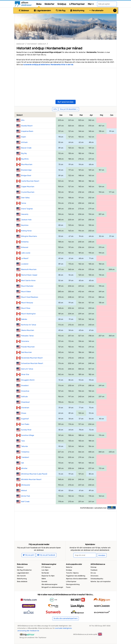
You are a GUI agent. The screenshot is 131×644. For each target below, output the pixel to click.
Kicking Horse (26, 231)
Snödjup (62, 4)
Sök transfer (21, 576)
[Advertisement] (65, 82)
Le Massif (25, 258)
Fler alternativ (96, 11)
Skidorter (49, 4)
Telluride (24, 446)
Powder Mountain (28, 347)
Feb (71, 115)
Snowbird (25, 386)
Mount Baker (26, 292)
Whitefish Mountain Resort (31, 479)
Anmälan (102, 555)
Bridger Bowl (26, 176)
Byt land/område (66, 102)
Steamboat (25, 402)
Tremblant (25, 457)
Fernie (24, 203)
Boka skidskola (22, 582)
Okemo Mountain (28, 330)
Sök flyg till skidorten (24, 570)
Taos (23, 441)
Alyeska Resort (27, 126)
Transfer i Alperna (72, 573)
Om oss (93, 573)
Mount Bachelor (27, 286)
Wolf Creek (25, 502)
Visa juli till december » (69, 109)
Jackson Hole (26, 220)
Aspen (24, 137)
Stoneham (25, 408)
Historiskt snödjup (37, 44)
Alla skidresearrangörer (49, 584)
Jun (112, 115)
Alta (23, 120)
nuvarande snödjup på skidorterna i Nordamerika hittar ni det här (48, 65)
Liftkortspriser (77, 4)
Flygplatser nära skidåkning (76, 576)
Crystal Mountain (28, 192)
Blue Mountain (27, 164)
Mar (81, 115)
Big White (25, 159)
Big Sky (24, 153)
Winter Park (26, 496)
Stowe (24, 413)
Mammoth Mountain (29, 269)
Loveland (25, 264)
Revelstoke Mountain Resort (32, 358)
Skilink (44, 579)
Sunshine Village (28, 435)
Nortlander (45, 573)
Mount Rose (26, 308)
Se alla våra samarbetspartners (66, 618)
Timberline (25, 452)
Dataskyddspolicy (97, 579)
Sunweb (44, 582)
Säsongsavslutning (73, 584)
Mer (91, 4)
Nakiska (24, 319)
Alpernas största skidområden (77, 579)
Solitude (24, 397)
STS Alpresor (46, 567)
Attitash (24, 142)
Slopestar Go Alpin (48, 576)
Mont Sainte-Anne (28, 281)
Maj (101, 115)
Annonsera (94, 576)
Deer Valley (25, 198)
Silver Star (25, 374)
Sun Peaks (25, 424)
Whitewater (26, 485)
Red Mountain (27, 352)
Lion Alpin (45, 570)
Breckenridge (26, 170)
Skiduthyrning (77, 11)
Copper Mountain (28, 187)
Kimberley (25, 242)
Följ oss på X (29, 555)
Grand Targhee (27, 209)
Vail (23, 463)
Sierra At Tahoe (27, 369)
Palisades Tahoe (27, 336)
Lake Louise (26, 253)
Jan (61, 115)
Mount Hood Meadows (30, 297)
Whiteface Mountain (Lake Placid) (34, 474)
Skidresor (24, 11)
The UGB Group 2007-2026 (101, 626)
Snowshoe (25, 391)
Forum (68, 587)
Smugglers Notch (28, 380)
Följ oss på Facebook (46, 555)
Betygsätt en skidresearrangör (52, 587)
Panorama (25, 341)
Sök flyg (61, 11)
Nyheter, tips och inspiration (101, 582)
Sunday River (26, 430)
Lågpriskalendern (42, 11)
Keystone (25, 225)
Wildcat (24, 491)
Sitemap (93, 567)
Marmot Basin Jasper (29, 275)
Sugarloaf (25, 419)
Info (55, 109)
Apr (91, 115)
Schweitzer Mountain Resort (32, 363)
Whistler (24, 468)
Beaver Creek (26, 148)
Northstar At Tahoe (29, 325)
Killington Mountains (29, 236)
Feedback (94, 570)
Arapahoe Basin (27, 131)
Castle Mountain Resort (30, 181)
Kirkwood (25, 247)
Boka (39, 4)
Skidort (20, 115)
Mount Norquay (27, 303)
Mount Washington (28, 314)
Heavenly (25, 214)
